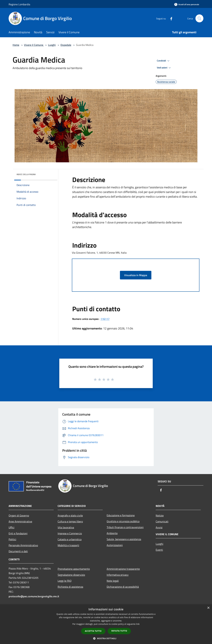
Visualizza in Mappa (136, 275)
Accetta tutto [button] (93, 631)
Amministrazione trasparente (123, 569)
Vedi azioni (164, 68)
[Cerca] (199, 18)
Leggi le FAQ (65, 581)
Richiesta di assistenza (70, 587)
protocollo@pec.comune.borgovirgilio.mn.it (34, 596)
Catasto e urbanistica (70, 539)
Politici (12, 539)
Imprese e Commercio (70, 533)
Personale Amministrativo (23, 545)
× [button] (208, 608)
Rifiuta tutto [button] (119, 631)
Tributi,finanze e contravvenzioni (125, 527)
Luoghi (52, 45)
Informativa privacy (118, 575)
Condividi (164, 61)
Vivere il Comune (34, 45)
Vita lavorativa (66, 527)
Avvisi (159, 527)
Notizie (160, 515)
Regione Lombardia (19, 4)
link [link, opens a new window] (138, 624)
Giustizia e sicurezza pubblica (123, 521)
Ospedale (66, 45)
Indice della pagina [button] (26, 174)
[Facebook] (170, 18)
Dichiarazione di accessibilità (123, 587)
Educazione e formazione (121, 515)
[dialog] (106, 624)
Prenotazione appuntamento (74, 569)
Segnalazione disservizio (71, 575)
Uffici (12, 527)
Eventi (159, 550)
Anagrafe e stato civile (70, 515)
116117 (105, 319)
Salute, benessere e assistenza (124, 539)
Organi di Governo (19, 515)
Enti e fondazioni (18, 533)
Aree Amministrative (20, 521)
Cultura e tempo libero (70, 521)
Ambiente (112, 533)
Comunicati (162, 521)
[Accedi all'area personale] (187, 4)
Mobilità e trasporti (68, 545)
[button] (106, 638)
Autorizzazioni (115, 545)
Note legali (113, 581)
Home (16, 45)
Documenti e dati (18, 551)
